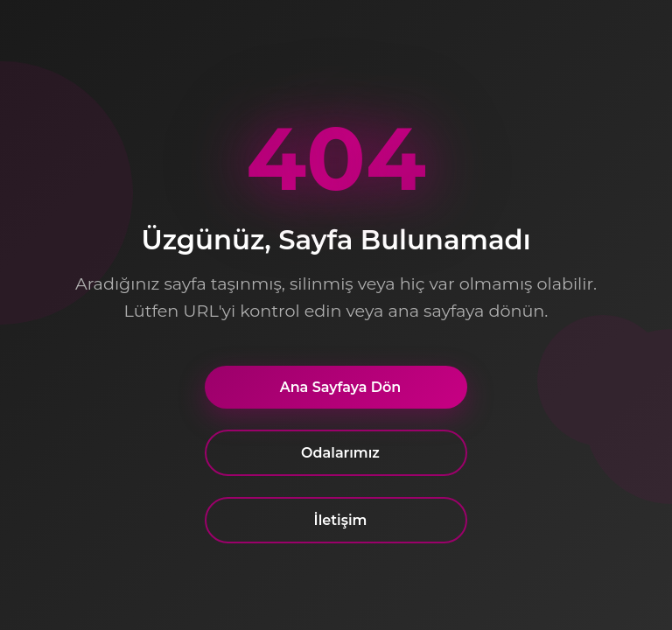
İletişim (341, 520)
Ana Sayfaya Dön (341, 387)
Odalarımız (340, 453)
